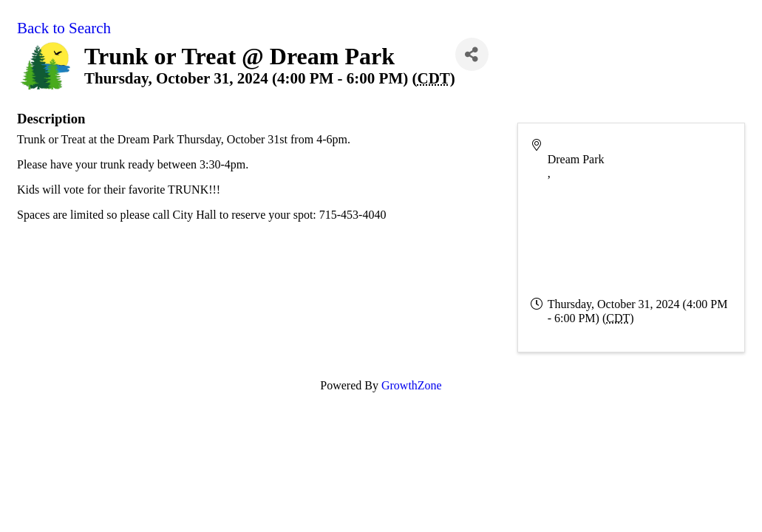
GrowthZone (412, 385)
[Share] (472, 54)
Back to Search (64, 28)
